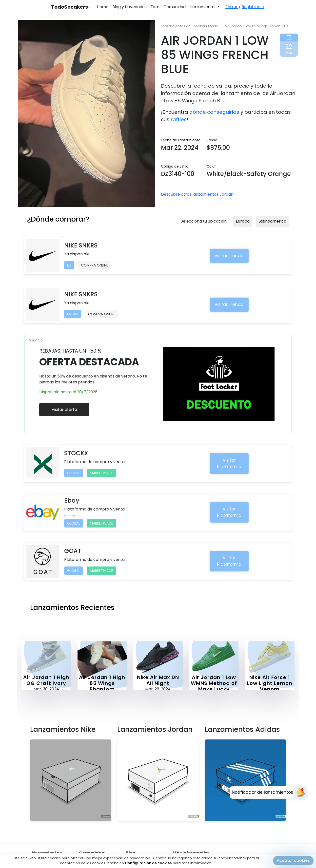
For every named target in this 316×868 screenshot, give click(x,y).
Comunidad (175, 7)
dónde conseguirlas (214, 112)
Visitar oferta (64, 409)
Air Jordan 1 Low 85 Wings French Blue (257, 26)
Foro (155, 7)
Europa (243, 221)
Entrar (232, 7)
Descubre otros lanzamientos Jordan (197, 194)
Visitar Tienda (229, 256)
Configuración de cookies (148, 863)
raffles (179, 119)
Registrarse (253, 7)
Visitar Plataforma (229, 463)
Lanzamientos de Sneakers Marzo (190, 26)
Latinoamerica (272, 221)
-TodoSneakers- (69, 7)
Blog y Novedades (129, 7)
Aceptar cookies (293, 860)
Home (103, 7)
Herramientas (203, 7)
